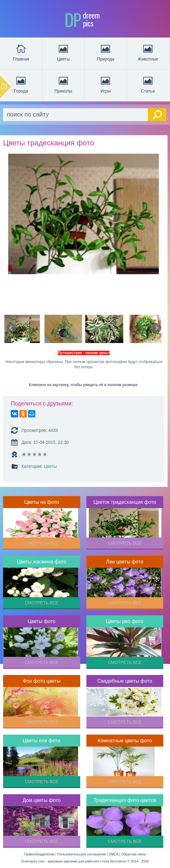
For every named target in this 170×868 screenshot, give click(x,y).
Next (156, 328)
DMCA (113, 854)
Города (21, 84)
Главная (21, 52)
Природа (106, 52)
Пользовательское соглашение (81, 854)
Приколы (63, 84)
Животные (148, 52)
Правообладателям (39, 854)
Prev (11, 328)
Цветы (63, 52)
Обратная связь (134, 854)
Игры (105, 84)
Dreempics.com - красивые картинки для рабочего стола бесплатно (74, 861)
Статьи (148, 84)
